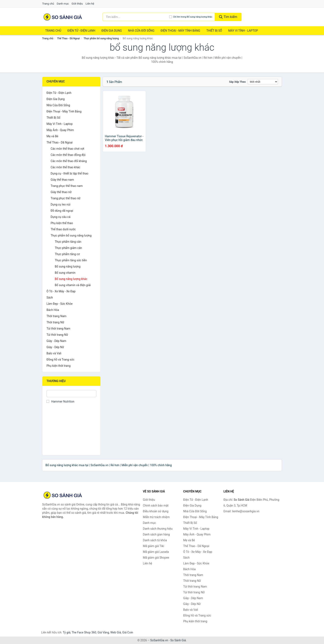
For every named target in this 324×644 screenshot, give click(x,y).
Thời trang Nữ (55, 322)
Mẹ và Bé (52, 136)
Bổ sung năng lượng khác (71, 279)
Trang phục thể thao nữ (66, 198)
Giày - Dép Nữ (55, 347)
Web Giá (116, 632)
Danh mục (63, 4)
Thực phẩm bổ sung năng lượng (101, 38)
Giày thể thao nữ (61, 192)
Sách (50, 298)
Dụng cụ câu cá (61, 217)
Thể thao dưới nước (63, 229)
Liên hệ (90, 4)
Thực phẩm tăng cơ (67, 254)
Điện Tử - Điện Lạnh (81, 31)
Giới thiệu (77, 4)
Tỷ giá (67, 632)
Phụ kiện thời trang (58, 366)
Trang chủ (48, 4)
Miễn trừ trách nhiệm (156, 517)
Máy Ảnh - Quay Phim (60, 130)
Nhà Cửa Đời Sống (141, 31)
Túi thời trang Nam (58, 329)
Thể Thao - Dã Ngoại (68, 38)
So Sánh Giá (178, 640)
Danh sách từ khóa (155, 540)
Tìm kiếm (228, 17)
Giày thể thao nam (62, 180)
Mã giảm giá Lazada (156, 552)
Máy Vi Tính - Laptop (243, 31)
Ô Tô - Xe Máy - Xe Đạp (61, 291)
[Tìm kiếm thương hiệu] (136, 17)
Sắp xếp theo (237, 82)
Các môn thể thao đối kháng (69, 161)
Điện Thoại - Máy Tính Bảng (180, 31)
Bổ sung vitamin (65, 273)
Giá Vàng (103, 632)
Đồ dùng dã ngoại (62, 211)
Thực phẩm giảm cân (68, 248)
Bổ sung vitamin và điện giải (73, 285)
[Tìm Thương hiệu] (71, 394)
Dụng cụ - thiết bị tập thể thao (69, 173)
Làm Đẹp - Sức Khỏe (60, 304)
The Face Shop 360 (84, 632)
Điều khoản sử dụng (156, 511)
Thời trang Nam (57, 316)
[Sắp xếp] (263, 82)
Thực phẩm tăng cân (68, 242)
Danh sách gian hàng (156, 534)
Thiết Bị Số (214, 31)
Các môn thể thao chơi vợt (67, 149)
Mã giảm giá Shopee (156, 558)
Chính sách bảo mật (156, 505)
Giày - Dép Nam (56, 341)
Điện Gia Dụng (112, 31)
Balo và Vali (54, 353)
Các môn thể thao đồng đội (68, 155)
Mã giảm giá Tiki (154, 546)
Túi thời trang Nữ (57, 335)
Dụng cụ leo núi (61, 204)
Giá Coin (128, 632)
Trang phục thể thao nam (67, 186)
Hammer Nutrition (60, 401)
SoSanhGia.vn (159, 640)
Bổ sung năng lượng (68, 266)
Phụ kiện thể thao (62, 223)
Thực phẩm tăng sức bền (71, 260)
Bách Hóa (53, 310)
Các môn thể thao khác (65, 167)
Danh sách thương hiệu (158, 529)
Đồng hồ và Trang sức (60, 360)
